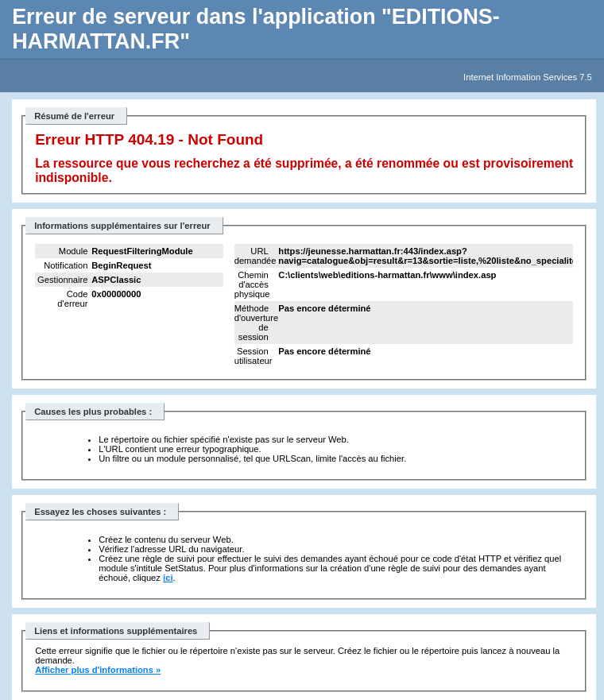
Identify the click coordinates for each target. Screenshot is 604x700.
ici (168, 578)
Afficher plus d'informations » (98, 670)
